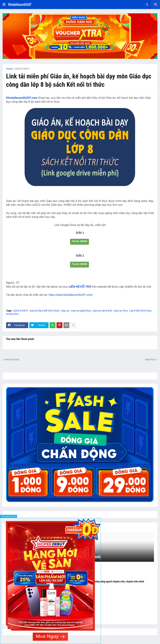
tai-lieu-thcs (12, 314)
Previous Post (12, 359)
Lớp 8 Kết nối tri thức (140, 311)
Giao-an (65, 311)
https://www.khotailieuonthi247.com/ (71, 295)
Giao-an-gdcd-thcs (81, 311)
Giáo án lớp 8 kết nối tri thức (44, 311)
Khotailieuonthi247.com (22, 98)
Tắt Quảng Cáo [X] (8, 516)
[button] (4, 5)
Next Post (150, 359)
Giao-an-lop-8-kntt (102, 311)
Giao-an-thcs (121, 311)
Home (9, 69)
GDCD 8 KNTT (22, 69)
